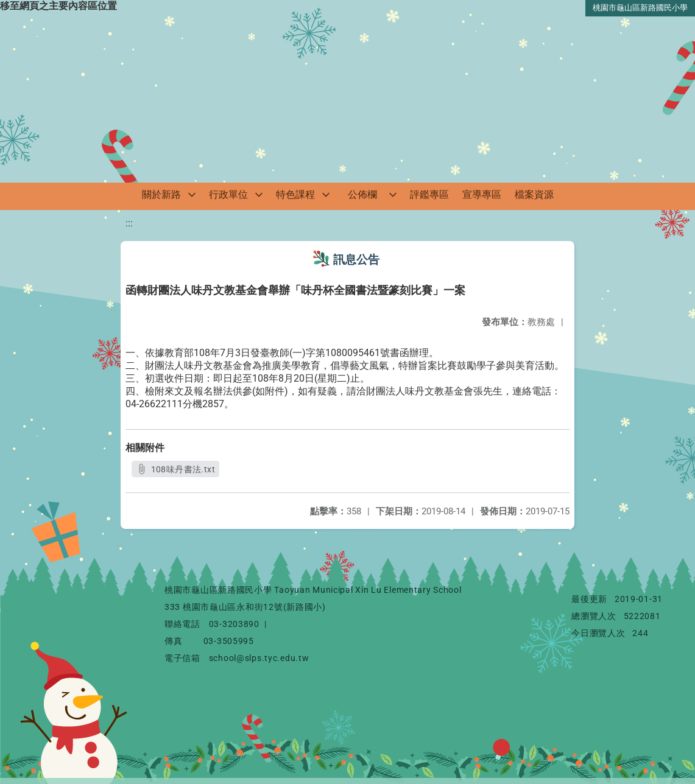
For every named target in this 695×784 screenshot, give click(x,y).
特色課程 (295, 194)
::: (129, 223)
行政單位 (228, 194)
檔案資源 (534, 194)
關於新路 (161, 194)
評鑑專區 (429, 194)
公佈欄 (362, 194)
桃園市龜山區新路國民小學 (640, 8)
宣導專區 (482, 194)
